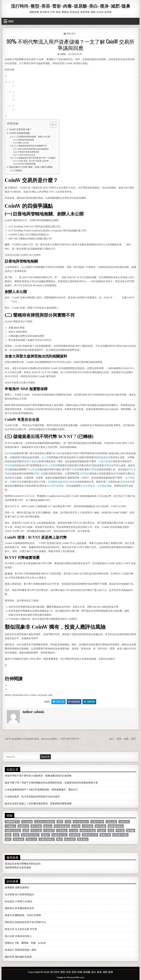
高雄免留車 (126, 482)
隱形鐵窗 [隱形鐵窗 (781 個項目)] (19, 839)
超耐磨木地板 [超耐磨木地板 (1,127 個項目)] (120, 835)
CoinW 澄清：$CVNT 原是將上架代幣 (33, 161)
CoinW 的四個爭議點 (20, 133)
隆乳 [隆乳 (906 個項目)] (8, 839)
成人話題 (10, 936)
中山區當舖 (34, 469)
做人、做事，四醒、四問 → (124, 739)
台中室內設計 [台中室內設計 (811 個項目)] (81, 822)
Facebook (74, 702)
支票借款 (85, 473)
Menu (11, 21)
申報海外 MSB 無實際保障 (28, 152)
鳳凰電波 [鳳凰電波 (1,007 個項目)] (83, 839)
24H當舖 (10, 453)
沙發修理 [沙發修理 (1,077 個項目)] (49, 830)
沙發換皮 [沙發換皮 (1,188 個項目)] (62, 830)
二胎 (108, 482)
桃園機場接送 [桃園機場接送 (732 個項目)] (116, 826)
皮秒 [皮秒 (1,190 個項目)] (16, 835)
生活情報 (10, 894)
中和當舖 (10, 465)
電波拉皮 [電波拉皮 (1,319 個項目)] (31, 839)
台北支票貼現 (88, 486)
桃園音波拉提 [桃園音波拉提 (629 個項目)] (13, 830)
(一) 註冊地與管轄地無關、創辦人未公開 (32, 137)
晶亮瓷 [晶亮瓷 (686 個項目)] (76, 826)
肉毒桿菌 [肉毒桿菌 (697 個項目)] (75, 835)
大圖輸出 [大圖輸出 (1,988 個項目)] (10, 826)
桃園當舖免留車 (102, 457)
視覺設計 (10, 943)
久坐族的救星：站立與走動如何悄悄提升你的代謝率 (32, 797)
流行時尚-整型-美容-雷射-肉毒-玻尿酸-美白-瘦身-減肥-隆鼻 (71, 6)
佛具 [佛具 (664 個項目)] (60, 822)
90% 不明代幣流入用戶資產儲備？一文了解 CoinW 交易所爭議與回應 (70, 44)
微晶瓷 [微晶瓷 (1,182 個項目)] (48, 826)
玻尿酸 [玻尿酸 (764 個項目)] (131, 830)
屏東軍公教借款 (30, 461)
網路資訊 (10, 908)
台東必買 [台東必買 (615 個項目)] (124, 822)
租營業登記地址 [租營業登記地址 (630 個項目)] (30, 835)
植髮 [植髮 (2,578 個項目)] (26, 830)
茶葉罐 (27, 868)
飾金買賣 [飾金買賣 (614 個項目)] (70, 839)
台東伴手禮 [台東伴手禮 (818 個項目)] (97, 822)
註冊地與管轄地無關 (26, 140)
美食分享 (10, 929)
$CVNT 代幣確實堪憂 (27, 164)
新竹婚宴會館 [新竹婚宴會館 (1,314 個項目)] (62, 826)
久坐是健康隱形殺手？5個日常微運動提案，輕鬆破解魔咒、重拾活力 (41, 790)
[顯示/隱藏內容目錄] (51, 125)
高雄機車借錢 (55, 482)
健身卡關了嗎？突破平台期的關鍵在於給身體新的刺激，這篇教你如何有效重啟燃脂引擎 (51, 783)
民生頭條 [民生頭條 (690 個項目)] (36, 830)
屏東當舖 (109, 465)
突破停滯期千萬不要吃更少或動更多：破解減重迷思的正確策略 (38, 776)
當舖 (118, 473)
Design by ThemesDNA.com (70, 978)
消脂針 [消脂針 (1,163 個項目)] (102, 830)
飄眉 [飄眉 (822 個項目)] (59, 839)
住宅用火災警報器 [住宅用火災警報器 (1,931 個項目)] (45, 822)
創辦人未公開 (23, 143)
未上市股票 (51, 465)
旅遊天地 (10, 915)
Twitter (59, 702)
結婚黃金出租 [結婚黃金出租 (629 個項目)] (59, 835)
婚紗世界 (10, 957)
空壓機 (23, 864)
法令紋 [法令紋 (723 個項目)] (74, 830)
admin (63, 54)
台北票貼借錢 (104, 486)
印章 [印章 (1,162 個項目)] (68, 822)
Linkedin (89, 702)
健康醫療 (10, 888)
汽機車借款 (16, 482)
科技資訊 (10, 901)
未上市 (45, 457)
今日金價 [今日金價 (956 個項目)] (27, 822)
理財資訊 (10, 922)
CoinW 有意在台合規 (27, 155)
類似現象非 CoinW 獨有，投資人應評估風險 (31, 167)
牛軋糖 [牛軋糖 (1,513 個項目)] (120, 830)
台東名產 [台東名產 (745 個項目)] (111, 822)
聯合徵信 (71, 33)
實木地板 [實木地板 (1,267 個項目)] (36, 826)
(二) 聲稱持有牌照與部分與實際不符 (30, 146)
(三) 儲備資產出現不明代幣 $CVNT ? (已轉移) (35, 158)
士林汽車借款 (106, 461)
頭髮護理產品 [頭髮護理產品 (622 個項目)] (47, 839)
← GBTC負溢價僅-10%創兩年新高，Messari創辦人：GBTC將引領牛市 (41, 739)
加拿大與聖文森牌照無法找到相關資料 (33, 149)
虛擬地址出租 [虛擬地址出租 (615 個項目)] (90, 835)
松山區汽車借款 (56, 486)
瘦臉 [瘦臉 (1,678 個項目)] (8, 835)
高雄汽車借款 (70, 482)
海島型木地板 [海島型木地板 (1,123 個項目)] (88, 830)
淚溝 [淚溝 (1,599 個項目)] (111, 830)
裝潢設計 (10, 950)
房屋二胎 (39, 473)
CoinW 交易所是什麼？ (20, 129)
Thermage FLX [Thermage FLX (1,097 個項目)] (12, 822)
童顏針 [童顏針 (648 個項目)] (45, 835)
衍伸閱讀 (18, 171)
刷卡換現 (57, 453)
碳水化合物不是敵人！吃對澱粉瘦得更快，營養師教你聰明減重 (38, 804)
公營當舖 (94, 469)
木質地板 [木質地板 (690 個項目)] (88, 826)
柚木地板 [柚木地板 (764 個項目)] (100, 826)
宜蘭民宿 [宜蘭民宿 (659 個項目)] (23, 826)
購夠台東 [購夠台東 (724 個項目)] (105, 835)
